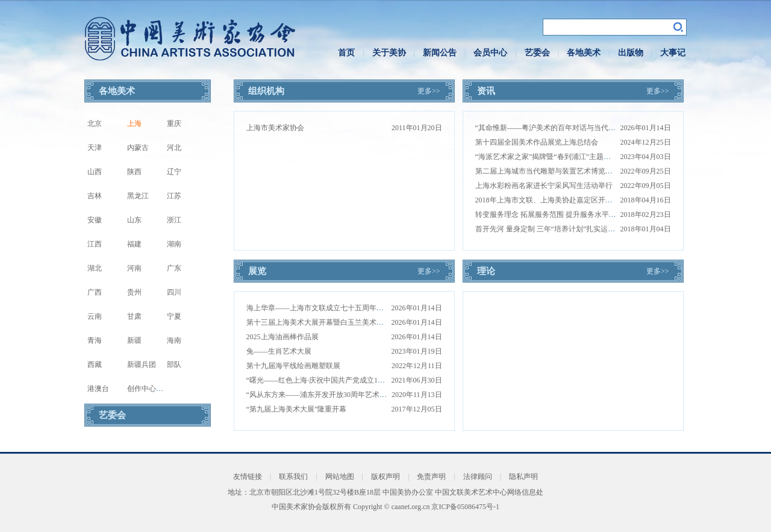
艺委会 (537, 53)
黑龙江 (138, 196)
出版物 (631, 53)
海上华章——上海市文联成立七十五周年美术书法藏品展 (337, 308)
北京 (95, 124)
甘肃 (134, 316)
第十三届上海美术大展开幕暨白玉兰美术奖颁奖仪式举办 (337, 322)
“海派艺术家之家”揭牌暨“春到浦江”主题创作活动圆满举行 (568, 157)
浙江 (174, 220)
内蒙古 (138, 148)
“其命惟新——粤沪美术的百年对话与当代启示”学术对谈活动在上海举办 (591, 128)
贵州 (134, 292)
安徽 (95, 220)
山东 (134, 220)
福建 (134, 244)
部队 (174, 365)
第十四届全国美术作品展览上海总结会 (537, 142)
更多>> (429, 91)
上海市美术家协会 (275, 128)
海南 (174, 340)
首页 (346, 53)
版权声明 (385, 477)
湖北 (95, 268)
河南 (134, 268)
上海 (134, 124)
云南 (95, 316)
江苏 (174, 196)
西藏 (95, 365)
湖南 (174, 244)
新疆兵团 (142, 365)
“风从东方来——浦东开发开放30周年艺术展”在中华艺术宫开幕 (347, 395)
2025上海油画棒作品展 (282, 337)
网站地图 (340, 477)
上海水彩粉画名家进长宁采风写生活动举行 (544, 186)
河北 (174, 148)
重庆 (174, 124)
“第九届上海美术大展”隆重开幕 (297, 409)
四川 (174, 292)
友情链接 (248, 477)
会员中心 (490, 53)
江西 (95, 244)
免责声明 (431, 477)
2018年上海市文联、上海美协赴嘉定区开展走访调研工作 (566, 200)
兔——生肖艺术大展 (279, 351)
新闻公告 (440, 53)
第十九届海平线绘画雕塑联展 (293, 366)
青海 (95, 340)
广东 (174, 268)
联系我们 (293, 477)
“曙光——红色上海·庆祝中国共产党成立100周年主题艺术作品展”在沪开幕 (364, 380)
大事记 (673, 53)
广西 (95, 292)
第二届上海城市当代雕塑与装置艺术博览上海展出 (555, 171)
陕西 (134, 172)
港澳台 (98, 389)
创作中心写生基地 (156, 389)
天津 (95, 148)
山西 (95, 172)
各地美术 (584, 53)
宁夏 (174, 316)
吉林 (95, 196)
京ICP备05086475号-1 (465, 507)
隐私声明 (523, 477)
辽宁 (174, 172)
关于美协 (389, 53)
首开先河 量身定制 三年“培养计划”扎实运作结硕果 (556, 229)
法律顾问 (478, 477)
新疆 (134, 340)
